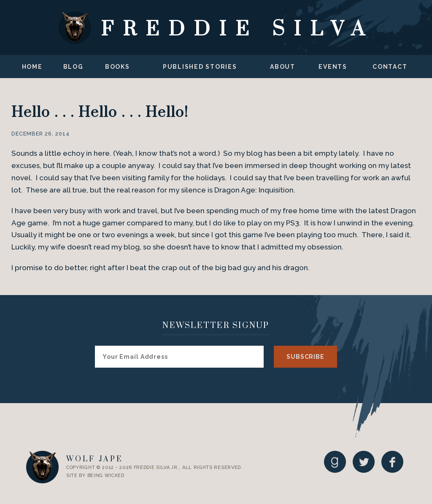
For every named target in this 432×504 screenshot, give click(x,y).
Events (333, 67)
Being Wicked (106, 476)
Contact (390, 67)
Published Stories (200, 67)
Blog (73, 67)
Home (32, 67)
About (283, 67)
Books (117, 67)
